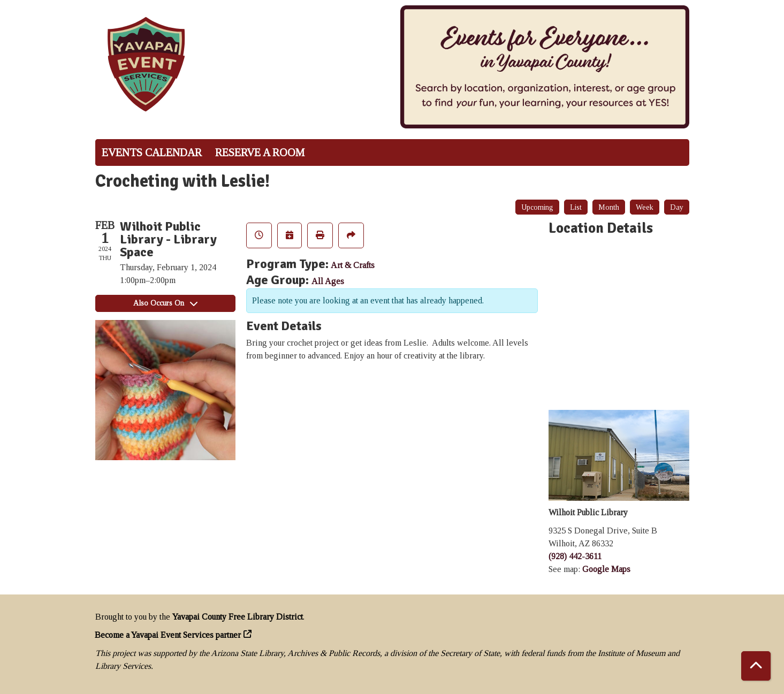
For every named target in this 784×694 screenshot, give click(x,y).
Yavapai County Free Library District (238, 617)
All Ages (328, 281)
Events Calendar (152, 152)
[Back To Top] (756, 666)
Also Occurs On (165, 303)
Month (609, 207)
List (576, 207)
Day (677, 207)
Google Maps (606, 569)
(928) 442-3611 (575, 556)
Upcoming (537, 207)
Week (645, 207)
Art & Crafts (353, 265)
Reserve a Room (260, 152)
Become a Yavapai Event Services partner (168, 635)
